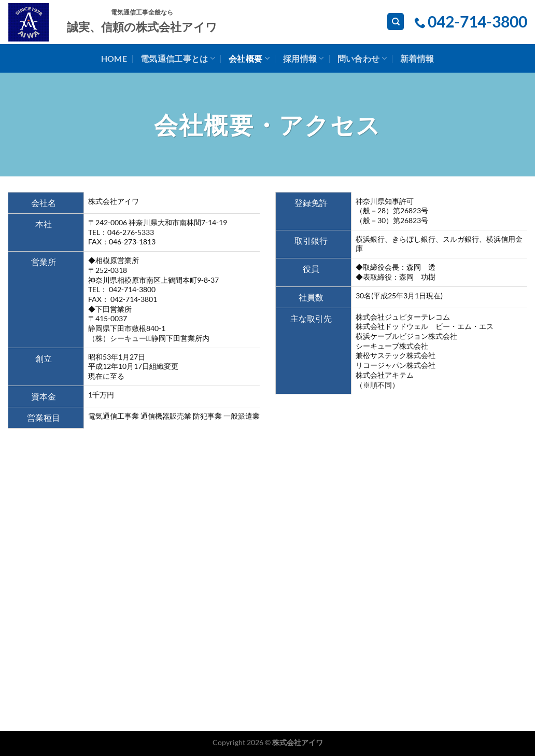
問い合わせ (362, 59)
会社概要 (249, 59)
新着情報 (417, 58)
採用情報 (304, 59)
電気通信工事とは (178, 59)
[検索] (396, 22)
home (114, 58)
